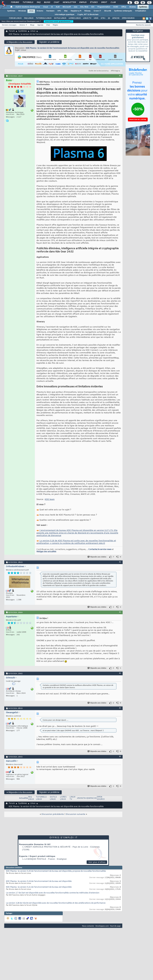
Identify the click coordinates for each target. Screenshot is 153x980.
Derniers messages (9, 25)
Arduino (40, 11)
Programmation (104, 7)
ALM (58, 7)
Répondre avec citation (97, 573)
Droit (104, 2)
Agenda (40, 25)
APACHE (116, 18)
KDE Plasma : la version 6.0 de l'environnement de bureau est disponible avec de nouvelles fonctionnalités (73, 48)
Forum (12, 31)
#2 (120, 578)
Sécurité (108, 11)
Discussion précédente (53, 831)
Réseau (87, 11)
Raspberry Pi (76, 11)
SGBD (116, 7)
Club (113, 2)
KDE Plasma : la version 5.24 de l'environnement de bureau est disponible (39, 898)
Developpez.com (102, 942)
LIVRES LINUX (75, 18)
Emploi (83, 2)
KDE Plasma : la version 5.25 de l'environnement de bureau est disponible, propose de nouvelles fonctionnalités (56, 887)
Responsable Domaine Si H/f (35, 861)
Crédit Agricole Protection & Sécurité (47, 863)
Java (75, 7)
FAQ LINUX (29, 18)
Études (94, 2)
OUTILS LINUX (60, 18)
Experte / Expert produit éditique (37, 872)
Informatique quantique (64, 15)
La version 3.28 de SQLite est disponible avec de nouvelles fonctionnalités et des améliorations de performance (56, 919)
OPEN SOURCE (128, 18)
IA (52, 7)
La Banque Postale (35, 875)
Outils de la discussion (98, 71)
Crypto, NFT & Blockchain (88, 15)
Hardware (50, 11)
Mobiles (133, 7)
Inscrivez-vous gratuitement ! (58, 21)
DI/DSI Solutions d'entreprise (28, 7)
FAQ (38, 2)
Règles (55, 25)
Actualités (24, 815)
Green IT (97, 11)
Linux (31, 11)
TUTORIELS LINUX (44, 18)
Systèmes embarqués (123, 11)
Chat (56, 2)
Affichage (115, 71)
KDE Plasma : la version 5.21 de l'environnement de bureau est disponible (39, 903)
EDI (93, 7)
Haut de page (115, 942)
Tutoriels (28, 2)
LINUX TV (87, 18)
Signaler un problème (49, 42)
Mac (66, 11)
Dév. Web (84, 7)
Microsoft (67, 7)
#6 (120, 773)
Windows (22, 11)
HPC (59, 11)
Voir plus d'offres (97, 878)
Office (124, 7)
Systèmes (143, 7)
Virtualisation (141, 11)
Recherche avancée (143, 25)
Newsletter (69, 2)
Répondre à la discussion (19, 42)
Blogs (47, 2)
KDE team (50, 516)
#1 (120, 76)
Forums (15, 2)
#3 (120, 628)
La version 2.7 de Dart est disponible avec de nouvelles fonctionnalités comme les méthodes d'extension (53, 909)
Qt (109, 18)
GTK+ (103, 18)
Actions (22, 25)
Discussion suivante (75, 831)
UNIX (96, 18)
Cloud (45, 7)
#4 (120, 689)
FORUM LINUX (15, 18)
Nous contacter (88, 942)
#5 (120, 724)
